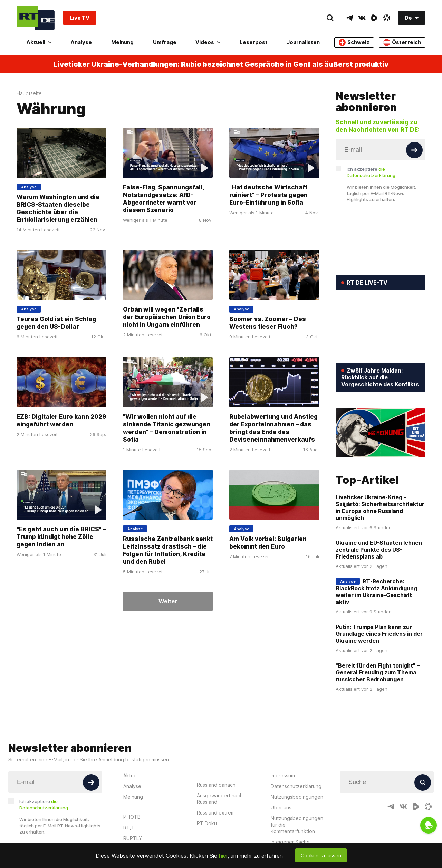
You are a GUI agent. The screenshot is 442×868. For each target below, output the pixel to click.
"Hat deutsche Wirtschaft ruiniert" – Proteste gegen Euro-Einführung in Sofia (268, 195)
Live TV (80, 18)
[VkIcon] (362, 18)
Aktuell (39, 42)
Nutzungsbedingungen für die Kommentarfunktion (297, 825)
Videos (208, 42)
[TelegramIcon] (349, 18)
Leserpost (254, 42)
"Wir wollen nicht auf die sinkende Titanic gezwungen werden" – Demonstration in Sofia (167, 428)
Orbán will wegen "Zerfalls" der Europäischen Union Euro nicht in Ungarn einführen (167, 317)
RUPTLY (133, 838)
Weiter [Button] (168, 601)
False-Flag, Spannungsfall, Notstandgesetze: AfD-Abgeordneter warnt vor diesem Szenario (164, 199)
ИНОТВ (132, 817)
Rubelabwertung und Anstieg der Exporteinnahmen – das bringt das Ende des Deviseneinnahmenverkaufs (273, 428)
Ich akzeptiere (371, 172)
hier (223, 856)
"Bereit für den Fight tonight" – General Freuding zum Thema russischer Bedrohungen (378, 672)
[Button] (414, 150)
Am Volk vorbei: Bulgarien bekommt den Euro (268, 543)
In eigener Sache (290, 842)
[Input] (381, 150)
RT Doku (207, 823)
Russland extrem (216, 813)
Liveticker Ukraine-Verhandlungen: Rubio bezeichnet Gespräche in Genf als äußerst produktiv (221, 64)
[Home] (36, 18)
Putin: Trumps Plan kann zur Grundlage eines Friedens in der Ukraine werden (379, 634)
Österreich (402, 42)
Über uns (281, 807)
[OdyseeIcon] (387, 18)
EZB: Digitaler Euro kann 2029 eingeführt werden (61, 421)
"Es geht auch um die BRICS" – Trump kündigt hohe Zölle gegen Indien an (61, 537)
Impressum (283, 775)
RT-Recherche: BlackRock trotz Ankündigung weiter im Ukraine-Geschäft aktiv (376, 592)
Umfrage (165, 42)
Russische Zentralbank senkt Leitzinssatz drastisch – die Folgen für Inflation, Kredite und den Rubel (168, 550)
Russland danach (216, 785)
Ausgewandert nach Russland (220, 799)
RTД (128, 827)
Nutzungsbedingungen (297, 797)
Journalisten (303, 42)
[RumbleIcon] (374, 18)
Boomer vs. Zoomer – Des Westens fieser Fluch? (268, 323)
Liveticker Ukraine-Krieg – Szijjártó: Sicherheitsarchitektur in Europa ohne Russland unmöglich (380, 507)
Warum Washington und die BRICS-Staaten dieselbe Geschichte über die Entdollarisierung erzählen (58, 208)
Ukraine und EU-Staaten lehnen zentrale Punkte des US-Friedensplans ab (379, 550)
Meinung (122, 42)
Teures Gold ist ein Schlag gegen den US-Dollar (56, 323)
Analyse (81, 42)
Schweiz (354, 42)
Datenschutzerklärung (296, 786)
